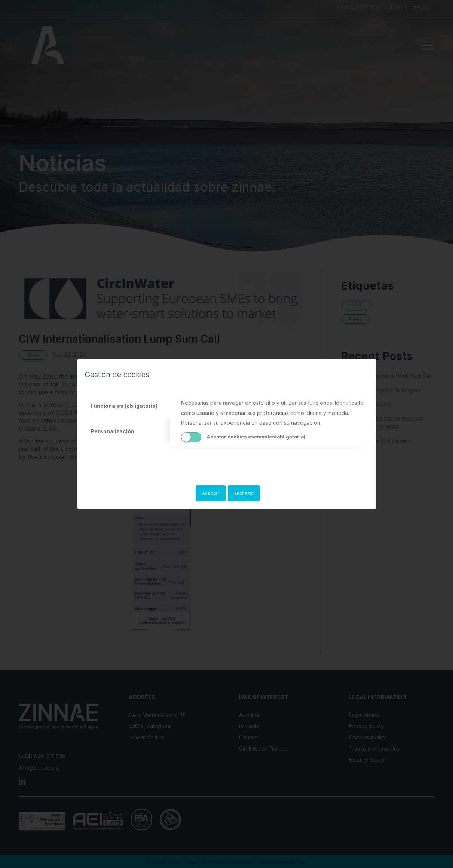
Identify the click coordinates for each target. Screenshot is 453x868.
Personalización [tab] (112, 431)
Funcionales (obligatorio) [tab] (124, 406)
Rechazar (244, 493)
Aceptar (211, 493)
